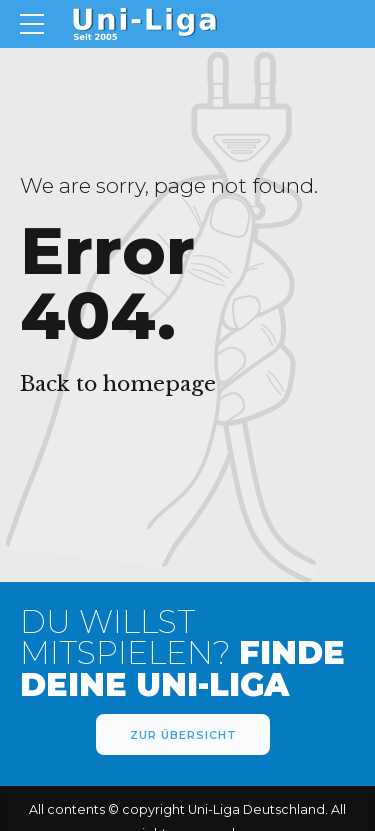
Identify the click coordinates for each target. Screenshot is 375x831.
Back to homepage (118, 384)
